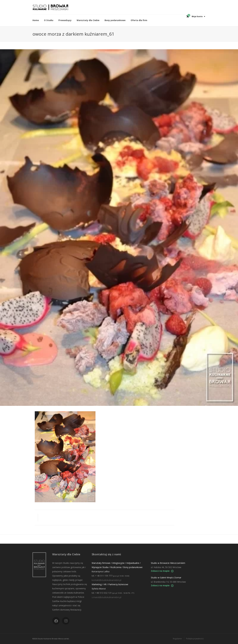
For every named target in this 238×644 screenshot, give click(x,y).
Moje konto (197, 16)
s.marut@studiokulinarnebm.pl (106, 597)
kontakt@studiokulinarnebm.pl (106, 580)
